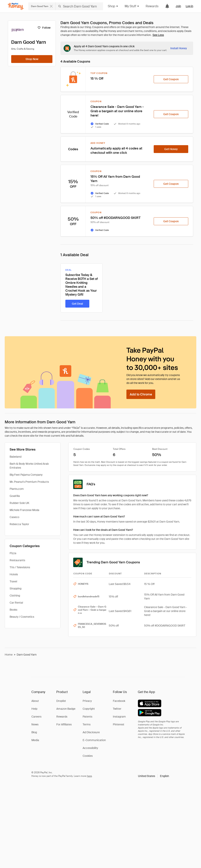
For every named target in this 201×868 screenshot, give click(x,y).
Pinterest (119, 724)
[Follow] (44, 28)
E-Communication (94, 740)
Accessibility (90, 748)
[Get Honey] (171, 149)
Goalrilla (15, 496)
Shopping (16, 588)
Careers (36, 717)
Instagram (119, 717)
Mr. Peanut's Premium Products (29, 482)
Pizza (13, 553)
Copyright (89, 709)
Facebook (119, 701)
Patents (87, 717)
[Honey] (16, 6)
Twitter (117, 709)
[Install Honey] (179, 48)
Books (13, 610)
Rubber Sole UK (19, 503)
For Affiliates (64, 724)
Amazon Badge (66, 709)
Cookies (88, 756)
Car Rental (16, 603)
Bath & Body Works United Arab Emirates (29, 466)
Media (35, 740)
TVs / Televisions (20, 567)
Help (34, 709)
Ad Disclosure (91, 732)
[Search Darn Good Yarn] (79, 6)
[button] (153, 776)
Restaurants (17, 560)
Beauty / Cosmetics (22, 617)
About (35, 701)
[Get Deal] (77, 304)
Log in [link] (189, 6)
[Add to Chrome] (141, 394)
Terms (87, 724)
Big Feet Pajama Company (26, 475)
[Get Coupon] (171, 79)
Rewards (152, 6)
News (35, 724)
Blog (34, 732)
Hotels (14, 574)
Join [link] (178, 6)
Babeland (16, 457)
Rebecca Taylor (19, 524)
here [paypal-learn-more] (89, 776)
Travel (13, 581)
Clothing (15, 596)
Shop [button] (113, 6)
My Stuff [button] (132, 6)
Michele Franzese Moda (24, 510)
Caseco (14, 517)
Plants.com (17, 489)
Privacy (87, 701)
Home (9, 655)
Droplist (61, 701)
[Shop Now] (32, 59)
